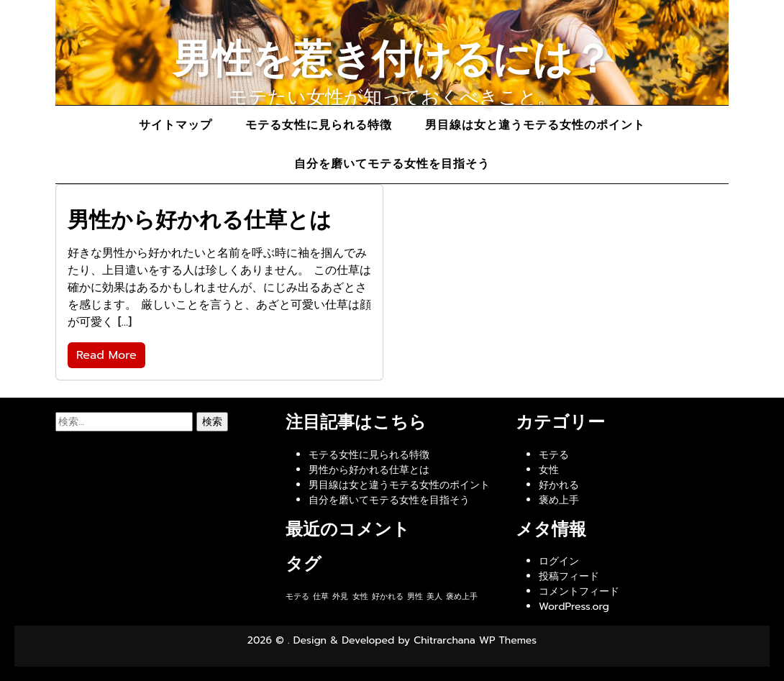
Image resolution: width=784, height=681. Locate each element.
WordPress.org (574, 607)
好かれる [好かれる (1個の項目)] (388, 596)
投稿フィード (569, 576)
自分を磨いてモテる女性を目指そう (392, 164)
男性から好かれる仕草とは (369, 470)
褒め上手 (559, 500)
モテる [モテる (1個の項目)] (297, 596)
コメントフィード (579, 591)
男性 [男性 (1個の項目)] (415, 596)
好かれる (559, 485)
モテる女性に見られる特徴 (319, 125)
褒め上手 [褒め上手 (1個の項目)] (462, 596)
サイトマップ (176, 125)
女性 (549, 470)
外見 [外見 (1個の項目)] (340, 596)
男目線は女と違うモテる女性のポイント (535, 125)
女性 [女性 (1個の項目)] (360, 596)
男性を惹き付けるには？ (392, 59)
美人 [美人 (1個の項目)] (434, 596)
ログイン (559, 561)
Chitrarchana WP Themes (475, 640)
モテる (554, 455)
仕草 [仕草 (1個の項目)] (321, 596)
